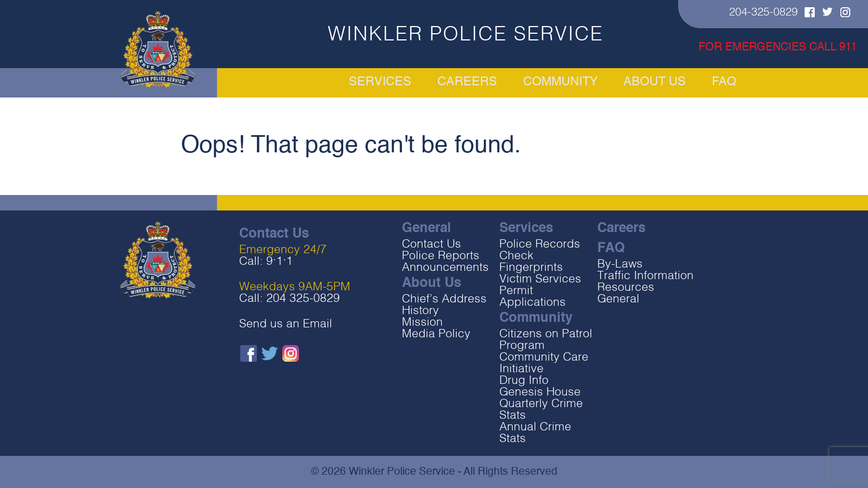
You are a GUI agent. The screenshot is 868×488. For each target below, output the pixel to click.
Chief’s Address (444, 299)
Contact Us (432, 245)
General (618, 299)
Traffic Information (645, 276)
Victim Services (540, 279)
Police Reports (441, 256)
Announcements (445, 268)
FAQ (801, 83)
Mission (422, 323)
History (420, 311)
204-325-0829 (763, 13)
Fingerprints (531, 268)
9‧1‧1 (280, 262)
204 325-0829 (303, 299)
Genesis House (540, 392)
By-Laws (620, 264)
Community (562, 83)
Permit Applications (533, 297)
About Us (696, 83)
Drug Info (524, 381)
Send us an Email (286, 324)
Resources (626, 288)
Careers (430, 83)
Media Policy (436, 334)
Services (305, 83)
